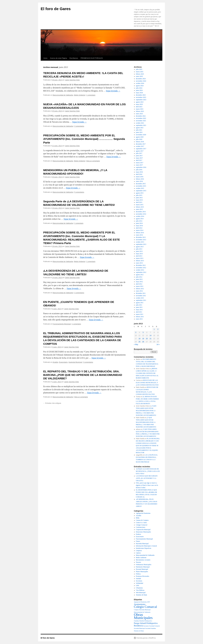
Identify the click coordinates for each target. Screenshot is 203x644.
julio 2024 (139, 88)
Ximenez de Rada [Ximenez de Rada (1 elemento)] (139, 631)
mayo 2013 (139, 254)
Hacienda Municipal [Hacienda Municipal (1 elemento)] (145, 610)
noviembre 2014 (141, 214)
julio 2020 (139, 139)
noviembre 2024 (141, 81)
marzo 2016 (140, 177)
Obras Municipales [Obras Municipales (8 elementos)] (143, 616)
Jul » (158, 344)
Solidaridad (139, 583)
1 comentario (91, 95)
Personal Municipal (142, 569)
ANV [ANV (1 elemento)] (149, 602)
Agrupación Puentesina (143, 513)
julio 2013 (139, 249)
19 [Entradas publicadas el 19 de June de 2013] (143, 339)
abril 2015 (139, 202)
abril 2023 (139, 107)
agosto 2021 (140, 128)
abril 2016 (139, 174)
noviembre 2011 (141, 296)
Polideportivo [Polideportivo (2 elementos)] (152, 623)
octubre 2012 (140, 270)
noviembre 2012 (141, 268)
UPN (137, 586)
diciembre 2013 (141, 237)
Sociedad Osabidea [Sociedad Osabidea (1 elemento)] (151, 628)
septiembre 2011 (141, 300)
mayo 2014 (139, 226)
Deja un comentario (93, 161)
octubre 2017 (140, 146)
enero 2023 (139, 114)
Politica (138, 574)
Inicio (45, 58)
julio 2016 (139, 170)
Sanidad (138, 579)
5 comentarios (79, 192)
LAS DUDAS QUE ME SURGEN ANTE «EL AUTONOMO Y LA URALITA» (147, 478)
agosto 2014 (140, 219)
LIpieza (138, 553)
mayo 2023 (139, 104)
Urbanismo (139, 588)
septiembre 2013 (141, 244)
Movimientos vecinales (143, 560)
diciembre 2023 (141, 95)
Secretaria (139, 581)
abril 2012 (139, 284)
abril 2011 (139, 312)
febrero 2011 (140, 317)
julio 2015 (139, 195)
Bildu (138, 518)
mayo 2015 (139, 200)
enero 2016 (139, 181)
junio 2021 (139, 132)
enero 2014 (139, 235)
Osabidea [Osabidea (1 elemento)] (136, 621)
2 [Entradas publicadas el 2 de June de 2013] (158, 329)
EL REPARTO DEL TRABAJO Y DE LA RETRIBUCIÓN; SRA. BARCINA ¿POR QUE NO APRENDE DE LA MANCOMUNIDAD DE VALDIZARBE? (83, 375)
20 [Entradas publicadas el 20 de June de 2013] (147, 339)
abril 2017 (139, 160)
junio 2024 (139, 90)
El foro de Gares (56, 9)
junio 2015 (139, 198)
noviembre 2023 (141, 97)
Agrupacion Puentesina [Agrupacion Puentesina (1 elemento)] (140, 602)
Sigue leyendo (113, 91)
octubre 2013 (140, 242)
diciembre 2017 (141, 144)
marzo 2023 (140, 109)
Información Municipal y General (146, 546)
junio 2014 (139, 223)
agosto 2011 (140, 303)
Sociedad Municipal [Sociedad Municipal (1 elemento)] (139, 628)
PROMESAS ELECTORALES (92, 58)
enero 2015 (139, 209)
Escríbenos (74, 58)
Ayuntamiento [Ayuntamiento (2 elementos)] (140, 604)
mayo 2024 (139, 93)
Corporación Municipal (143, 530)
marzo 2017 (140, 163)
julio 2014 (139, 221)
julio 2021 (139, 130)
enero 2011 (139, 319)
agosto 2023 (140, 102)
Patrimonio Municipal (143, 567)
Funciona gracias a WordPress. (146, 638)
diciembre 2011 (141, 293)
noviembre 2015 (141, 186)
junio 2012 (139, 279)
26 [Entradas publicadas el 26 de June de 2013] (143, 342)
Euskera (138, 534)
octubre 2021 (140, 123)
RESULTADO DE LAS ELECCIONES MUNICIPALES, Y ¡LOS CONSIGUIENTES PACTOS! (147, 383)
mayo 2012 (139, 282)
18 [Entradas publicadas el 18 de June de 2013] (139, 339)
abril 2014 (139, 228)
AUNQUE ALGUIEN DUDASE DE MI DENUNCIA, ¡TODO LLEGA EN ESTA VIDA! (148, 471)
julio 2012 (139, 277)
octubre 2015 (140, 188)
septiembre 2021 (141, 125)
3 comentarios (88, 362)
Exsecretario (63, 362)
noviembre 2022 (141, 118)
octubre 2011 (140, 298)
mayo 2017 (139, 158)
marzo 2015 (140, 205)
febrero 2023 (140, 111)
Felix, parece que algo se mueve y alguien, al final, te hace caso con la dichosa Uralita (147, 485)
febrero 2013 (140, 261)
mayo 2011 (139, 310)
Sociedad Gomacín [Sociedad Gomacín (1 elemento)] (155, 626)
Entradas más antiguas (52, 403)
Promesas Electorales (143, 576)
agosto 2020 (140, 137)
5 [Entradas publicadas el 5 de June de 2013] (143, 332)
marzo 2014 (140, 230)
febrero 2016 (140, 179)
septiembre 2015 (141, 191)
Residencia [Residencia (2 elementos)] (138, 626)
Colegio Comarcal (142, 525)
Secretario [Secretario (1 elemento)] (146, 626)
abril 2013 (139, 256)
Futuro (138, 541)
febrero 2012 (140, 289)
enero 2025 (139, 76)
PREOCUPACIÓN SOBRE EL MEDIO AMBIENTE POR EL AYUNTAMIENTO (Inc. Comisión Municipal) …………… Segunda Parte (84, 139)
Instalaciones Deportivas (144, 548)
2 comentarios (79, 126)
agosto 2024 (140, 86)
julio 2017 (139, 153)
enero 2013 (139, 263)
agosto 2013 (140, 247)
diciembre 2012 (141, 265)
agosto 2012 (140, 275)
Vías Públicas (140, 590)
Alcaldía (55, 362)
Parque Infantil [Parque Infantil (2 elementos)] (140, 623)
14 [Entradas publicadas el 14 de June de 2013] (151, 336)
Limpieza (139, 551)
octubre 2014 (140, 216)
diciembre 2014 (141, 212)
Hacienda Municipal (75, 362)
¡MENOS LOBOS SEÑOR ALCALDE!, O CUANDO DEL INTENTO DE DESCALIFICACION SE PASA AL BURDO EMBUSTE (147, 373)
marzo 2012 (140, 286)
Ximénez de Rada (141, 595)
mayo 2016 (139, 172)
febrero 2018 (140, 142)
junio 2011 (139, 307)
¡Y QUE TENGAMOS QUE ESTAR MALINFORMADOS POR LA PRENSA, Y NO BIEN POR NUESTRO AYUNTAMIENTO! (146, 411)
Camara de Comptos (142, 520)
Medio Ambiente (79, 95)
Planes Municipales (142, 572)
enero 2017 (139, 165)
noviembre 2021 (141, 121)
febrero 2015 (140, 207)
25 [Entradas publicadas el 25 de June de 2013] (139, 342)
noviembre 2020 (141, 135)
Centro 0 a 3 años (141, 523)
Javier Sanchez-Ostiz (72, 80)
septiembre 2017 (141, 149)
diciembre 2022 (141, 116)
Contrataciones (141, 527)
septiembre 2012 (141, 272)
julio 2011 (139, 305)
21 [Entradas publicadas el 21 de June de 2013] (151, 339)
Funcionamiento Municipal (62, 324)
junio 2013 (139, 251)
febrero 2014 (140, 233)
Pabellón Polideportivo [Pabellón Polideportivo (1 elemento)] (146, 621)
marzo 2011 (140, 314)
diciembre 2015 (141, 184)
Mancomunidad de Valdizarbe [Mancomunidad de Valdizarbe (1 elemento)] (142, 612)
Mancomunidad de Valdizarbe (63, 95)
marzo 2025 (140, 72)
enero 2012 (139, 291)
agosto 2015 (140, 193)
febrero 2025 (140, 74)
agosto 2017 (140, 151)
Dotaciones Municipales (143, 532)
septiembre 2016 (141, 167)
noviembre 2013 (141, 240)
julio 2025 (139, 69)
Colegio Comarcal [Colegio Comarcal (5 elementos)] (145, 607)
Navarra (138, 562)
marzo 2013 (140, 258)
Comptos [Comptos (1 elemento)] (136, 610)
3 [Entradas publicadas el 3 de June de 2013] (136, 332)
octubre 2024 (140, 83)
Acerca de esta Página (58, 58)
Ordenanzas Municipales (144, 565)
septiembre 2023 (141, 100)
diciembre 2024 (141, 79)
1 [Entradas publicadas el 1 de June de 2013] (154, 329)
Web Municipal (141, 593)
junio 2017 (139, 156)
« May (136, 344)
